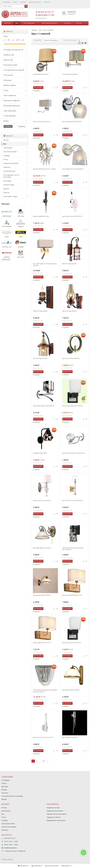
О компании (7, 2)
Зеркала (6, 189)
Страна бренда (15, 116)
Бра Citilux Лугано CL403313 (71, 690)
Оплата (15, 2)
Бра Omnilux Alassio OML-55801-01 (44, 406)
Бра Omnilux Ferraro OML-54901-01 (73, 169)
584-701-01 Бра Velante (40, 311)
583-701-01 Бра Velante (69, 311)
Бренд (15, 121)
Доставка (23, 2)
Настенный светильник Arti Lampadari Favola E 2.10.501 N (45, 691)
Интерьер (15, 80)
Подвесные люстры (53, 808)
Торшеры (67, 23)
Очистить (22, 126)
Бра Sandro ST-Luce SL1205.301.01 (73, 500)
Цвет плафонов (15, 95)
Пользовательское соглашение (12, 796)
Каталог (8, 136)
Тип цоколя (15, 75)
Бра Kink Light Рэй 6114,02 (41, 216)
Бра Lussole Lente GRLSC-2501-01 (72, 406)
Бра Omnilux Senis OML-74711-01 (72, 216)
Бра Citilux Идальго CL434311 (42, 548)
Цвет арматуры (15, 111)
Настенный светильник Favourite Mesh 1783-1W (73, 549)
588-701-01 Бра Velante (69, 264)
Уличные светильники (11, 163)
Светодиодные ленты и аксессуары (11, 176)
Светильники (29, 23)
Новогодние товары (10, 196)
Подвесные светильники (55, 811)
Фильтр (8, 31)
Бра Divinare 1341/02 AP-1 (41, 74)
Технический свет (9, 171)
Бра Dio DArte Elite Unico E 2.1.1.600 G (44, 169)
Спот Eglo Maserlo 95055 (70, 74)
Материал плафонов (15, 101)
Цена (15, 36)
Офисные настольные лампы (56, 814)
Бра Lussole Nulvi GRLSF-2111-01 (72, 595)
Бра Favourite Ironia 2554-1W (42, 500)
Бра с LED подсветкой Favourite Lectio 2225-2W (45, 265)
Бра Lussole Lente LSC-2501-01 (72, 643)
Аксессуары (7, 181)
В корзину (38, 87)
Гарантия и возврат (35, 2)
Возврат (4, 790)
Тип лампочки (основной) (15, 70)
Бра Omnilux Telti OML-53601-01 (72, 122)
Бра (17, 23)
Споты (79, 23)
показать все (6, 259)
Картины (6, 192)
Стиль (15, 90)
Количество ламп (15, 65)
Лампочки (7, 167)
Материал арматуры (15, 106)
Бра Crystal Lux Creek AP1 (70, 737)
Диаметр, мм (15, 55)
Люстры (7, 23)
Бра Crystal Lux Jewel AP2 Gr (42, 122)
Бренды (4, 799)
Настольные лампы (49, 23)
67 (44, 761)
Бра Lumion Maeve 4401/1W (71, 358)
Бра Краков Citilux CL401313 (42, 595)
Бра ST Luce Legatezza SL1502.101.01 (74, 453)
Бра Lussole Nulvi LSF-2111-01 (42, 643)
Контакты (47, 2)
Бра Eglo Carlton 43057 (40, 453)
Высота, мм (15, 60)
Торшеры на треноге (54, 817)
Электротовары (9, 185)
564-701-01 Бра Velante (40, 358)
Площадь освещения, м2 (15, 50)
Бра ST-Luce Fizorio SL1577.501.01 (43, 737)
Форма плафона (15, 85)
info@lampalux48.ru (10, 848)
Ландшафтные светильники (56, 820)
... (86, 23)
